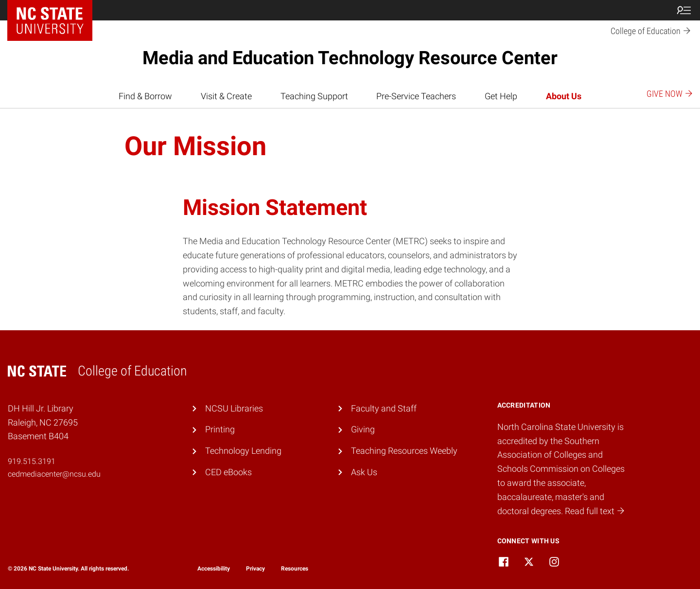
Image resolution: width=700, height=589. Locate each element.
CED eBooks (228, 472)
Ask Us (364, 472)
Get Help (501, 96)
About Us (564, 96)
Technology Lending (243, 451)
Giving (363, 429)
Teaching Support (314, 96)
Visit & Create (226, 96)
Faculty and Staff (384, 408)
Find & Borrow (145, 96)
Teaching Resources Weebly (404, 451)
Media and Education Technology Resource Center (350, 58)
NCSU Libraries (234, 408)
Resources (295, 569)
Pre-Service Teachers (416, 96)
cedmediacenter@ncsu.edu (54, 474)
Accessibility (214, 569)
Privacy (255, 569)
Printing (220, 429)
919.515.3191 (32, 461)
